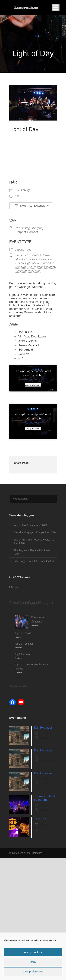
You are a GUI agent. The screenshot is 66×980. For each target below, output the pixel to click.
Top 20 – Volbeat (24, 644)
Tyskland (21, 271)
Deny (33, 962)
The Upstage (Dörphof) (30, 228)
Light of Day (33, 263)
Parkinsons (49, 263)
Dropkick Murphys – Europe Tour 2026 (35, 532)
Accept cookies (33, 952)
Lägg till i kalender (31, 206)
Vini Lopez (34, 271)
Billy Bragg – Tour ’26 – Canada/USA (34, 561)
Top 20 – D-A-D (23, 633)
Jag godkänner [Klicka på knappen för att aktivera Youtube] (33, 385)
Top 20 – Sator (23, 654)
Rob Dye (21, 267)
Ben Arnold (22, 255)
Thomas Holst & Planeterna (45, 798)
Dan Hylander (43, 728)
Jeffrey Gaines (37, 259)
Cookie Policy (33, 379)
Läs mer (14, 587)
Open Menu (56, 7)
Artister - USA (24, 250)
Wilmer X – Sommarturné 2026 (31, 525)
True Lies (40, 819)
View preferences (33, 971)
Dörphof (36, 255)
